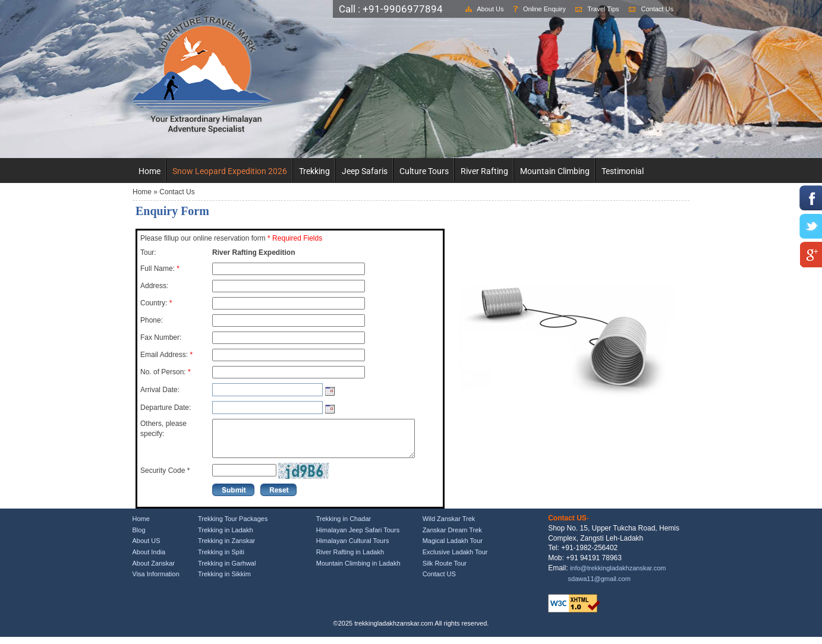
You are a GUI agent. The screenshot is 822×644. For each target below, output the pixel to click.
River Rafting (484, 171)
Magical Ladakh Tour (453, 548)
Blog (139, 537)
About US (147, 548)
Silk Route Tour (445, 570)
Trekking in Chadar (344, 526)
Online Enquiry (544, 9)
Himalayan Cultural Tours (353, 548)
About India (149, 559)
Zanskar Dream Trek (452, 537)
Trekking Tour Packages (233, 526)
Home (149, 171)
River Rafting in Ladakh (350, 559)
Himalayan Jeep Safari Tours (358, 537)
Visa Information (156, 581)
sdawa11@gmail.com (599, 586)
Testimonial (623, 171)
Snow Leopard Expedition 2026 (230, 171)
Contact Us (657, 9)
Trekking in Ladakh (226, 537)
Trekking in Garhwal (227, 570)
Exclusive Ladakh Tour (455, 559)
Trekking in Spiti (221, 559)
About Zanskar (154, 570)
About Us (490, 9)
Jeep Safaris (365, 171)
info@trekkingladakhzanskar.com (618, 575)
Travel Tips (603, 9)
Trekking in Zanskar (226, 548)
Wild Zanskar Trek (449, 526)
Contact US (439, 581)
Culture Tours (424, 171)
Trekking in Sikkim (224, 581)
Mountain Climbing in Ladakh (358, 570)
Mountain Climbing (555, 171)
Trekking (314, 171)
